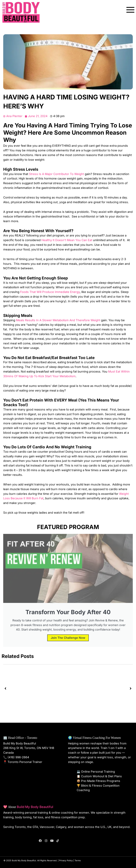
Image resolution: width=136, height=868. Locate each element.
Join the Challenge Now (68, 638)
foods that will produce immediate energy (50, 292)
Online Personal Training (98, 772)
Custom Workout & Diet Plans (101, 776)
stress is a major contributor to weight (56, 174)
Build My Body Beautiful (35, 807)
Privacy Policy (66, 860)
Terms (78, 860)
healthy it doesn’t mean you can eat (67, 240)
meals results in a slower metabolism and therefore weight (58, 320)
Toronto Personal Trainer (25, 762)
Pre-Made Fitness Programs (101, 781)
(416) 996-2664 (18, 757)
